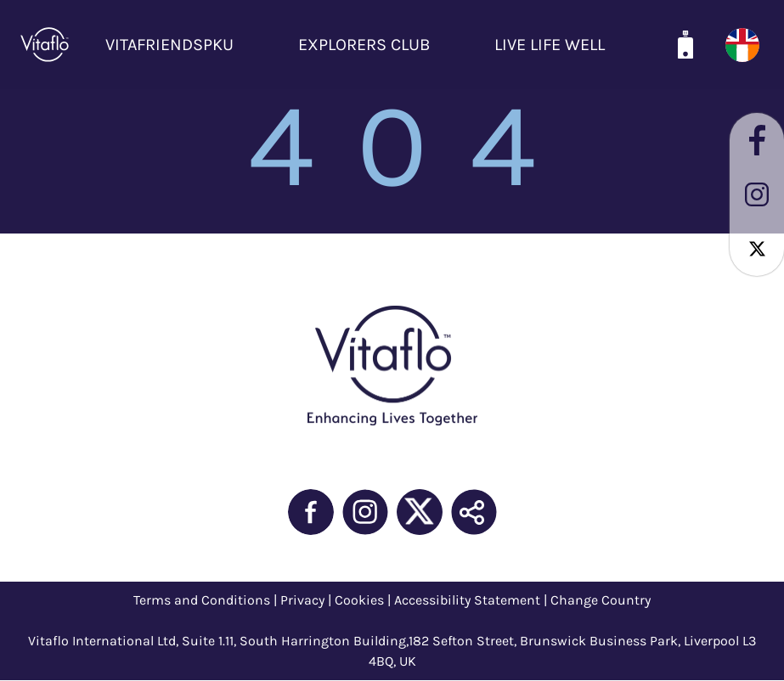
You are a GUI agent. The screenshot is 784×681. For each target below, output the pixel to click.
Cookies (359, 600)
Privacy (302, 600)
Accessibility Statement (467, 600)
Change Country (601, 600)
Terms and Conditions (202, 600)
